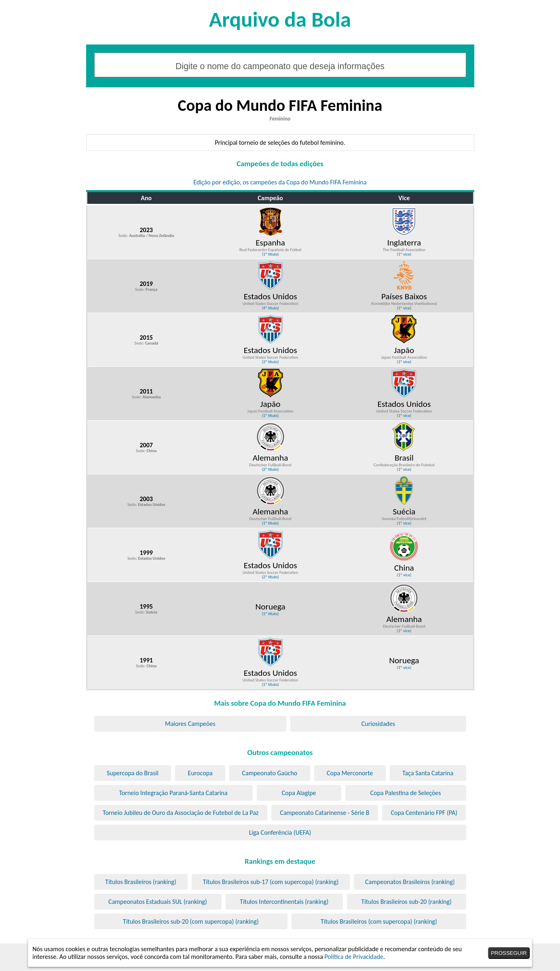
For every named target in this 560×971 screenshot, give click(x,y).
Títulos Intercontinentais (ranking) (284, 902)
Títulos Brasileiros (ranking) (141, 882)
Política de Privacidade (354, 957)
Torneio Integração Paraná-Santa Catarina (173, 793)
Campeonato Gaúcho (269, 773)
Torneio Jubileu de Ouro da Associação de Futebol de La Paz (181, 813)
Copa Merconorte (350, 773)
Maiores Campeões (190, 724)
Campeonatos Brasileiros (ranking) (410, 882)
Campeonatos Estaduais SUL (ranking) (158, 902)
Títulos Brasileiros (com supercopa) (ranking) (379, 921)
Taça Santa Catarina (428, 773)
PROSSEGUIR (509, 953)
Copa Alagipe (299, 793)
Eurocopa (200, 773)
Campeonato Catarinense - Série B (324, 813)
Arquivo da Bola (280, 19)
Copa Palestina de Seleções (406, 793)
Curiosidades (378, 724)
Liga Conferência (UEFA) (280, 832)
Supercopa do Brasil (133, 773)
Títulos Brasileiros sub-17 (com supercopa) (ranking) (271, 882)
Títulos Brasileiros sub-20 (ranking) (406, 902)
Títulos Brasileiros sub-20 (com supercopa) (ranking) (191, 921)
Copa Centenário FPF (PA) (424, 813)
